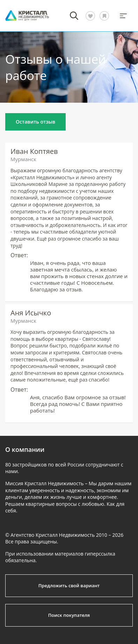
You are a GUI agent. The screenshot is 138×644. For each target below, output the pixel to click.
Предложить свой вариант (69, 586)
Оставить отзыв (35, 122)
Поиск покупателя (69, 615)
